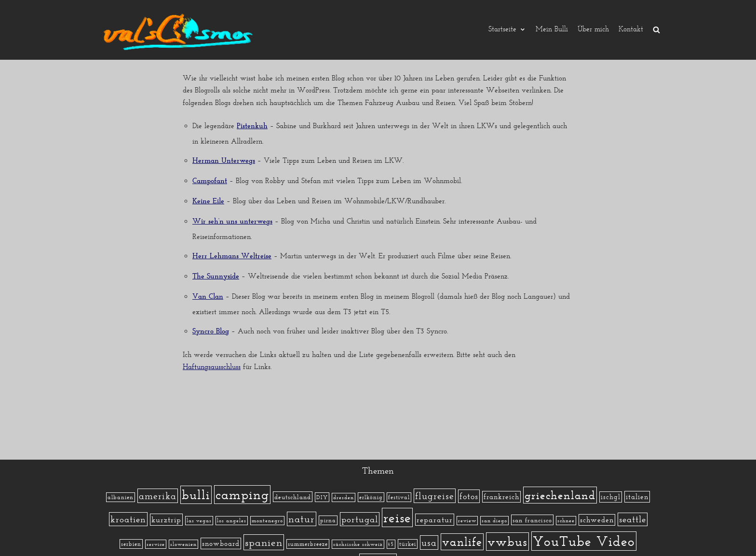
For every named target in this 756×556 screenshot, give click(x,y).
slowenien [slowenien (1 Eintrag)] (183, 544)
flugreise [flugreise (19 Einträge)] (435, 496)
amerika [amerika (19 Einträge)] (158, 496)
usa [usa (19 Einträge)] (429, 543)
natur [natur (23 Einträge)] (302, 519)
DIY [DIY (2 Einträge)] (322, 497)
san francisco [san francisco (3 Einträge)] (532, 520)
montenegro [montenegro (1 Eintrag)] (267, 521)
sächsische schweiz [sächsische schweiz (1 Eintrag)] (358, 544)
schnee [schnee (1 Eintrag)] (566, 521)
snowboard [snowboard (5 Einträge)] (221, 543)
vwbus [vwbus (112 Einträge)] (507, 542)
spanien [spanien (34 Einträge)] (264, 542)
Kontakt (631, 30)
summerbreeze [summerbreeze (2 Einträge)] (308, 544)
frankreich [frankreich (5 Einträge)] (501, 497)
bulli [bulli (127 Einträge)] (196, 495)
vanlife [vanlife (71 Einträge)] (462, 542)
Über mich (593, 30)
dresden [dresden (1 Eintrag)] (344, 497)
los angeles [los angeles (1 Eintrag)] (232, 521)
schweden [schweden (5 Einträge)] (597, 520)
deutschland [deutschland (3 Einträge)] (293, 497)
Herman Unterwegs (224, 161)
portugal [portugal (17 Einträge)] (360, 519)
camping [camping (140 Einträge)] (242, 495)
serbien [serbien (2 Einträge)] (131, 544)
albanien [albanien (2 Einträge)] (121, 497)
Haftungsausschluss (212, 367)
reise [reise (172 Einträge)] (397, 517)
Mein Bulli (552, 30)
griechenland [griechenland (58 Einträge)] (560, 495)
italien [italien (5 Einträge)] (637, 497)
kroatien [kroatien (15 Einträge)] (128, 519)
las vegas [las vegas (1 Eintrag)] (199, 521)
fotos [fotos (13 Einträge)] (469, 496)
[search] (656, 30)
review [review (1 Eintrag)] (467, 521)
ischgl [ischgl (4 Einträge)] (611, 497)
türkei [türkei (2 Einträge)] (408, 544)
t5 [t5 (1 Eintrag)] (391, 544)
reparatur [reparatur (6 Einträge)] (435, 520)
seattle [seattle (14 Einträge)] (633, 519)
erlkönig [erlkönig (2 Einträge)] (371, 497)
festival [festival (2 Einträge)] (399, 497)
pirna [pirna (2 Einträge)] (328, 520)
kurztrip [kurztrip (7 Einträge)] (166, 520)
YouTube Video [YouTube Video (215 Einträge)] (584, 541)
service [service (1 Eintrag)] (156, 544)
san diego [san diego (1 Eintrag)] (494, 521)
